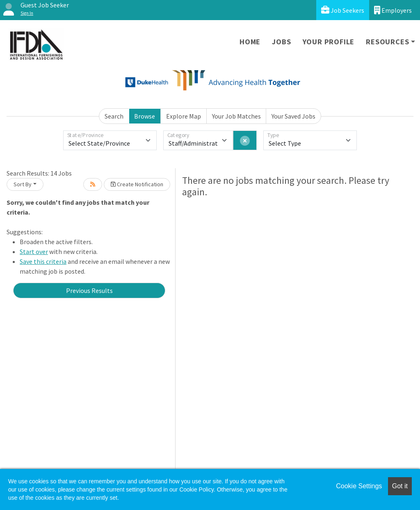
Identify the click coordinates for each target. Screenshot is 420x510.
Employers (393, 10)
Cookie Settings (359, 486)
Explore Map (184, 116)
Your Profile (329, 42)
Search (114, 116)
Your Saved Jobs (293, 116)
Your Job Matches (236, 116)
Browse (145, 116)
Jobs (281, 42)
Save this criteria (43, 261)
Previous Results (89, 290)
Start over (34, 252)
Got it (400, 486)
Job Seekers (343, 10)
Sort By (23, 184)
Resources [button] (387, 42)
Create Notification (137, 184)
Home (250, 42)
